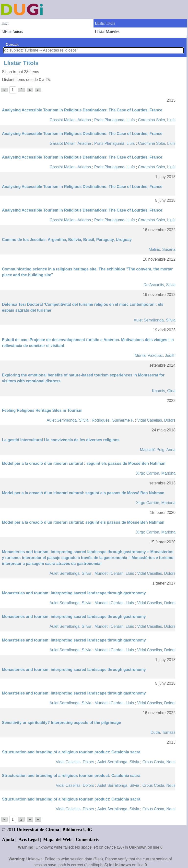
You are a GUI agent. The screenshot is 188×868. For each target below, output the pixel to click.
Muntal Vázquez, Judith (155, 355)
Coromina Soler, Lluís (157, 120)
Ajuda (8, 839)
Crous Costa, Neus (159, 762)
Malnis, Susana (162, 249)
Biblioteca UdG (77, 830)
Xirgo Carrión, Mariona (156, 473)
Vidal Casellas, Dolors (156, 420)
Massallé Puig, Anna (158, 450)
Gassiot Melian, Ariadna (70, 120)
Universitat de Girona (38, 830)
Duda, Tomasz (163, 732)
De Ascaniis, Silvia (159, 285)
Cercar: (12, 45)
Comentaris (87, 839)
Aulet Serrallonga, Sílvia (155, 320)
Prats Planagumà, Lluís (114, 120)
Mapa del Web (57, 839)
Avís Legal (29, 839)
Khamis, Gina (164, 391)
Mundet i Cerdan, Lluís (114, 573)
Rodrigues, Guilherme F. (113, 420)
